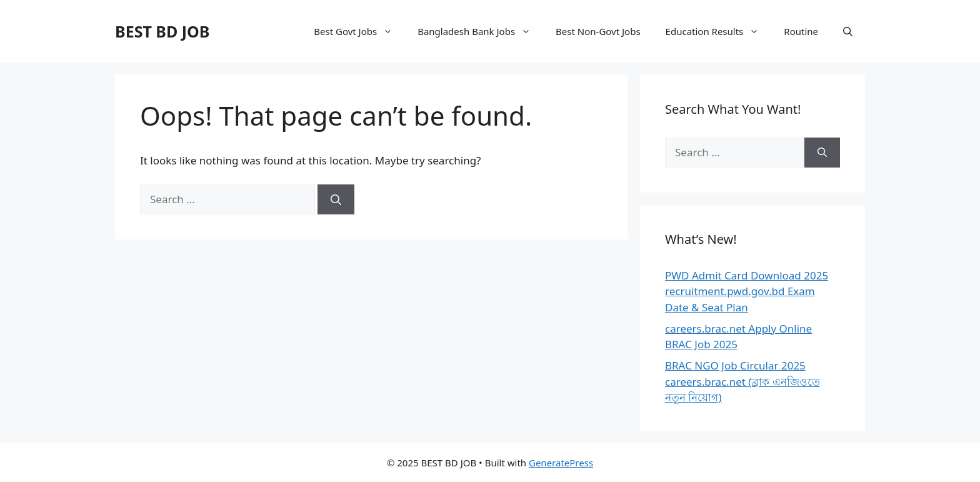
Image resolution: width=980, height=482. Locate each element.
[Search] (336, 199)
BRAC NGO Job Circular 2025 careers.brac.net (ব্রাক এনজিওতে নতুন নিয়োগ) (742, 381)
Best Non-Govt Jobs (598, 31)
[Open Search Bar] (848, 31)
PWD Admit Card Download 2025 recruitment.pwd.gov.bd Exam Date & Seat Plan (747, 291)
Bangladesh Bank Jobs (480, 31)
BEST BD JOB (162, 31)
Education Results (719, 31)
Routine (801, 31)
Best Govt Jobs (359, 31)
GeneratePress (561, 463)
